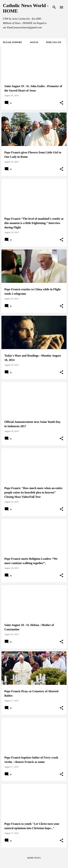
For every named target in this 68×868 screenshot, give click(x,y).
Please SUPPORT (12, 42)
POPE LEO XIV (54, 42)
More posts (34, 858)
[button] (61, 103)
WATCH (34, 42)
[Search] (54, 7)
